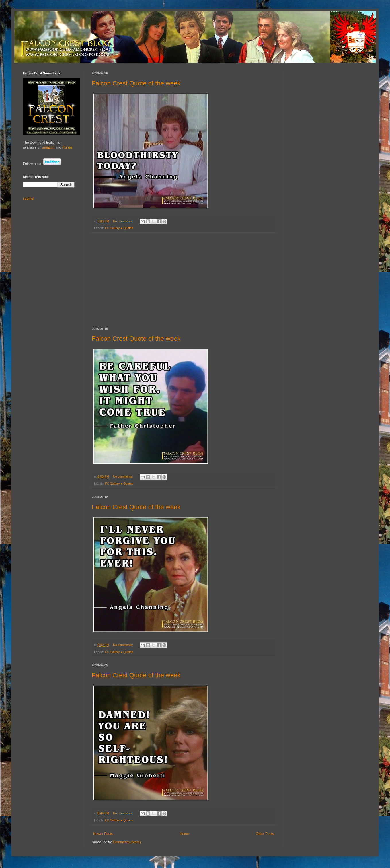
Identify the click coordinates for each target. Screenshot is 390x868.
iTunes (67, 147)
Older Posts (265, 834)
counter (29, 198)
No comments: (123, 221)
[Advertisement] (184, 280)
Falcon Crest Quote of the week (136, 83)
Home (184, 834)
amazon (48, 147)
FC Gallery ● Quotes (119, 228)
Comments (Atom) (127, 842)
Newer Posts (103, 834)
